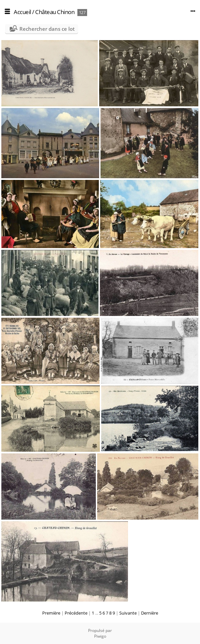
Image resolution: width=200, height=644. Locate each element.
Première (51, 613)
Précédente (76, 613)
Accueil (22, 12)
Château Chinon (55, 12)
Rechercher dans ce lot (47, 29)
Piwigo (100, 636)
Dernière (150, 613)
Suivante (128, 613)
